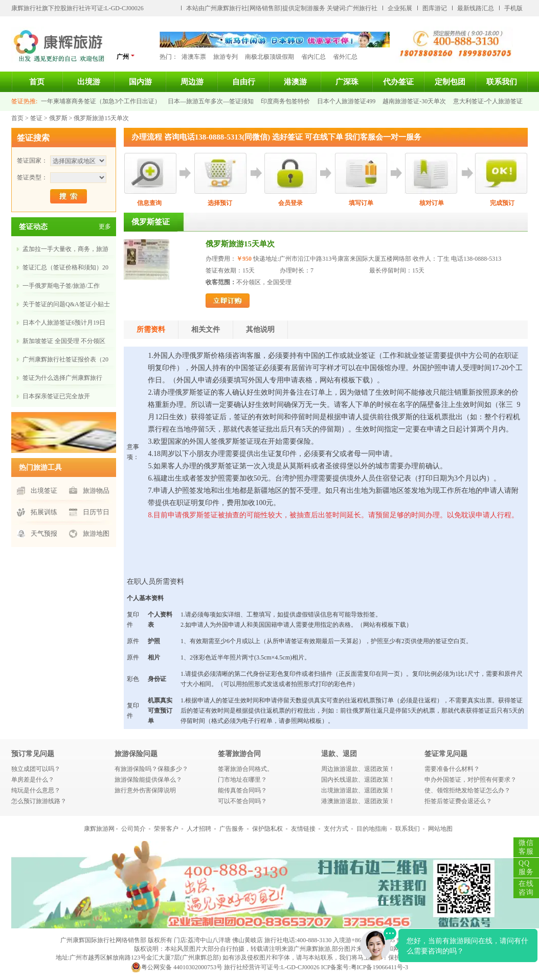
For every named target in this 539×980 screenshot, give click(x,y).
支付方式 (336, 829)
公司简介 (133, 829)
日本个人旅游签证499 (346, 101)
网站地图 (440, 829)
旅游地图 (96, 533)
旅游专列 (226, 57)
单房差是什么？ (33, 780)
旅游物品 (96, 491)
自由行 (244, 82)
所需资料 (151, 329)
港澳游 (295, 82)
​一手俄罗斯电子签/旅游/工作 (61, 286)
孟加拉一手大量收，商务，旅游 (65, 249)
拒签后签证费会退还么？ (458, 801)
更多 (105, 226)
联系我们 (502, 82)
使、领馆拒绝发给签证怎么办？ (467, 790)
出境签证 (44, 491)
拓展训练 (44, 512)
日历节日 (96, 512)
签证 (36, 118)
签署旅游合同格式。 (245, 769)
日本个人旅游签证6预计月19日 (64, 323)
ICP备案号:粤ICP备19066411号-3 (365, 967)
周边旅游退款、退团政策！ (358, 769)
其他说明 (260, 329)
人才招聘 (199, 829)
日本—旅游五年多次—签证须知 (211, 101)
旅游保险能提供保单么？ (148, 780)
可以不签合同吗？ (242, 801)
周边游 (192, 82)
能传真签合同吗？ (242, 790)
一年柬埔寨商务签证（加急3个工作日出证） (101, 101)
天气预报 (44, 533)
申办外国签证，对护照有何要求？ (470, 780)
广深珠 (347, 82)
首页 (37, 82)
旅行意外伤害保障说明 (145, 790)
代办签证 (398, 82)
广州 (126, 56)
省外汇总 (345, 57)
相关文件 (206, 329)
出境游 (89, 82)
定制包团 (450, 82)
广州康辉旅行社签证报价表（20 (65, 359)
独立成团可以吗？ (36, 769)
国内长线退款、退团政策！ (358, 780)
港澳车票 (194, 57)
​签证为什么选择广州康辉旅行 (62, 378)
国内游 (140, 82)
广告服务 (232, 829)
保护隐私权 (267, 829)
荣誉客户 (166, 829)
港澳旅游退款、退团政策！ (358, 801)
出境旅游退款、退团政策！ (358, 790)
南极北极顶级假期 (269, 57)
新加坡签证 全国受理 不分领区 (64, 341)
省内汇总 (313, 57)
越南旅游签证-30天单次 (414, 101)
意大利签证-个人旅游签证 (488, 101)
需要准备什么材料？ (452, 769)
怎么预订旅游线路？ (39, 801)
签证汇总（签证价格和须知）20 (65, 267)
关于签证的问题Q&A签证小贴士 (66, 304)
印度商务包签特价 (285, 101)
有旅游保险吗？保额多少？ (151, 769)
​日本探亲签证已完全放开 (56, 396)
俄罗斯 (58, 118)
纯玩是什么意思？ (36, 790)
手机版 (513, 8)
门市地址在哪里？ (242, 780)
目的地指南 (372, 829)
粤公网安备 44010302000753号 (177, 967)
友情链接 (303, 829)
